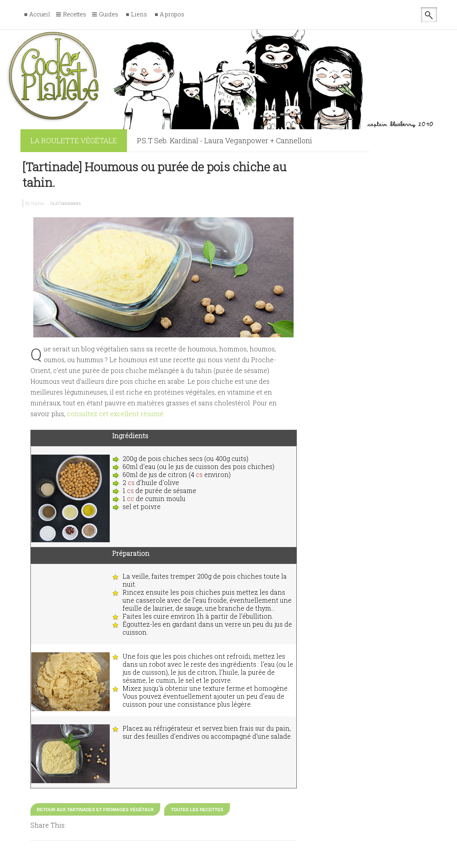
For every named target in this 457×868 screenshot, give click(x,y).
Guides (109, 15)
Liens (139, 15)
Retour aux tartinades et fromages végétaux (95, 810)
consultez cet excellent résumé (115, 414)
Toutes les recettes (197, 810)
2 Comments (68, 203)
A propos (172, 15)
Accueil (40, 15)
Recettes (74, 15)
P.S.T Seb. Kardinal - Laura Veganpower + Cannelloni (224, 140)
